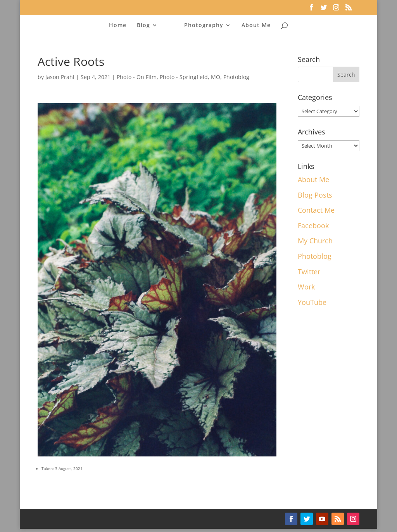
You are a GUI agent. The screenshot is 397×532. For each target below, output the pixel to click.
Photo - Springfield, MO (190, 77)
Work (306, 287)
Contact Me (316, 210)
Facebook (313, 226)
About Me (256, 26)
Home (118, 26)
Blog (143, 26)
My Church (315, 241)
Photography (204, 26)
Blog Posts (315, 195)
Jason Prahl (60, 77)
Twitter (309, 272)
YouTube (312, 302)
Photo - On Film (137, 77)
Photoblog (236, 77)
